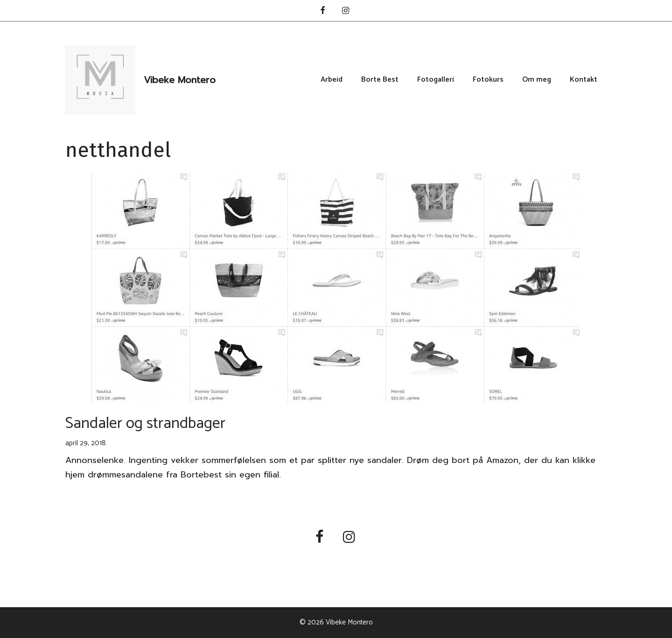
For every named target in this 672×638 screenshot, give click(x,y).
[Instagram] (346, 11)
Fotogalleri (436, 80)
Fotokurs (488, 80)
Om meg (537, 80)
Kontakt (584, 80)
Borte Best (380, 80)
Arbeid (332, 80)
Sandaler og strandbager (145, 424)
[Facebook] (322, 11)
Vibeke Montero (180, 80)
